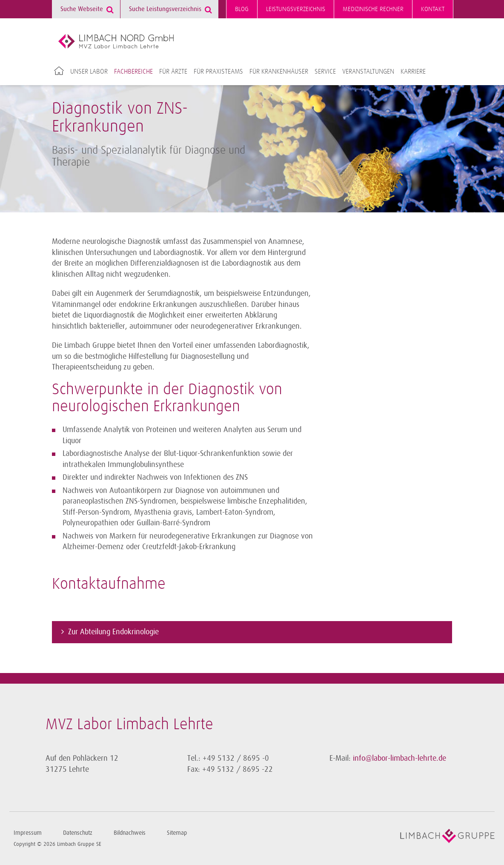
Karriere (413, 72)
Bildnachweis (130, 833)
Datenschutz (78, 833)
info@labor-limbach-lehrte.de (399, 758)
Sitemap (177, 833)
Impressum (28, 833)
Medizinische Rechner (373, 9)
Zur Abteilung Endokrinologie (113, 632)
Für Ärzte (173, 72)
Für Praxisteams (218, 72)
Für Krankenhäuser (279, 72)
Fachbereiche (133, 72)
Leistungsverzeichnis (296, 9)
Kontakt (433, 9)
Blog (242, 9)
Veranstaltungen (368, 72)
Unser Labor (89, 72)
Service (325, 72)
